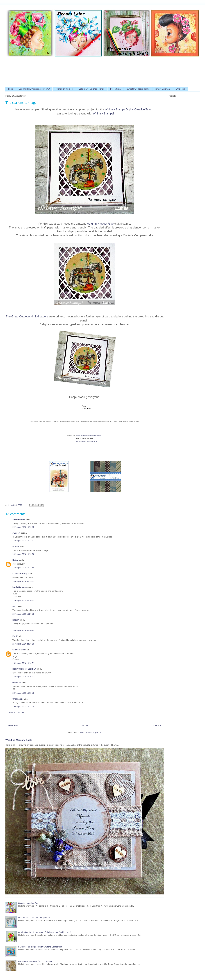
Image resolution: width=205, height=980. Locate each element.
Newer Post (13, 725)
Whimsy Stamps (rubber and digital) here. (89, 436)
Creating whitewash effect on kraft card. (36, 961)
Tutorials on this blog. (64, 89)
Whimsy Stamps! (104, 114)
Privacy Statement (163, 89)
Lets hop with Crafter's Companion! (34, 918)
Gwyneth (17, 683)
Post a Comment (17, 712)
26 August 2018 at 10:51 (23, 663)
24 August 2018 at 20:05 (23, 614)
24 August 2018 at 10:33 (23, 527)
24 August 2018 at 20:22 (23, 630)
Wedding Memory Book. (19, 740)
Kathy (15, 560)
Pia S (15, 606)
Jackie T (16, 533)
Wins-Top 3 (181, 89)
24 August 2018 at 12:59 (23, 568)
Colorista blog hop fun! (28, 903)
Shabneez (17, 699)
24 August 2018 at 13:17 (23, 581)
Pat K (15, 636)
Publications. (116, 89)
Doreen (16, 546)
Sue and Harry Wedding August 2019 (34, 89)
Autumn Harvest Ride (101, 224)
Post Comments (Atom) (91, 732)
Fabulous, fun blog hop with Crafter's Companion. (40, 947)
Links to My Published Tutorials (92, 89)
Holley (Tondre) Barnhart (24, 669)
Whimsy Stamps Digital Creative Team (129, 109)
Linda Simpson (20, 587)
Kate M (16, 620)
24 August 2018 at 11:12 (23, 541)
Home (11, 89)
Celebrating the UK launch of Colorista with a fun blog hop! (44, 932)
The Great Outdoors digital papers (27, 317)
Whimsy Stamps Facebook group (86, 441)
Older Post (157, 725)
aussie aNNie (19, 519)
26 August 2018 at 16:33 (23, 677)
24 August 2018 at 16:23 (23, 600)
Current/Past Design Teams (138, 89)
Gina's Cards (19, 650)
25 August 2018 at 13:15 (23, 644)
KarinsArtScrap (20, 574)
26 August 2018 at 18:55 (23, 693)
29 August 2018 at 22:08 (23, 706)
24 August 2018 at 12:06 (23, 554)
